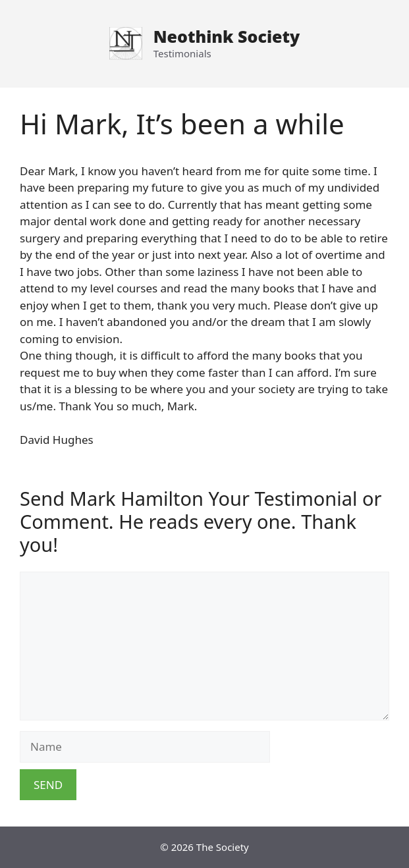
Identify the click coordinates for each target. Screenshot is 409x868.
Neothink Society (227, 36)
